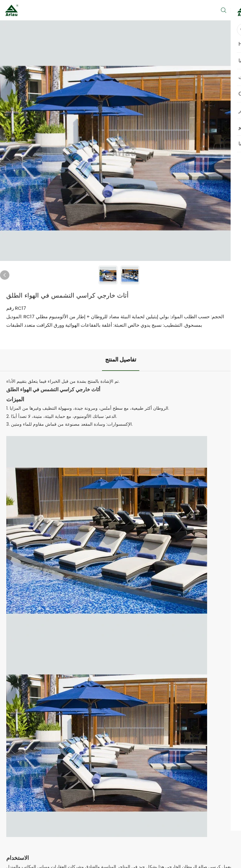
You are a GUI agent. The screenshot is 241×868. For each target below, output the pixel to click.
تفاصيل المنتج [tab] (121, 360)
